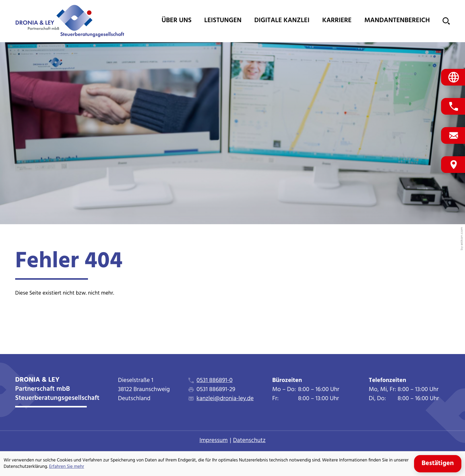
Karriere (337, 21)
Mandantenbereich (397, 21)
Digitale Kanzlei (282, 21)
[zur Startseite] (70, 21)
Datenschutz (249, 441)
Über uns (177, 21)
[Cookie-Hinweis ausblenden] (438, 464)
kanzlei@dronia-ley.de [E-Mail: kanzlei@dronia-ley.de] (225, 399)
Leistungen (223, 21)
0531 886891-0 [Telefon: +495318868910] (215, 380)
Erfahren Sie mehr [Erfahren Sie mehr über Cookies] (67, 467)
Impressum (214, 441)
